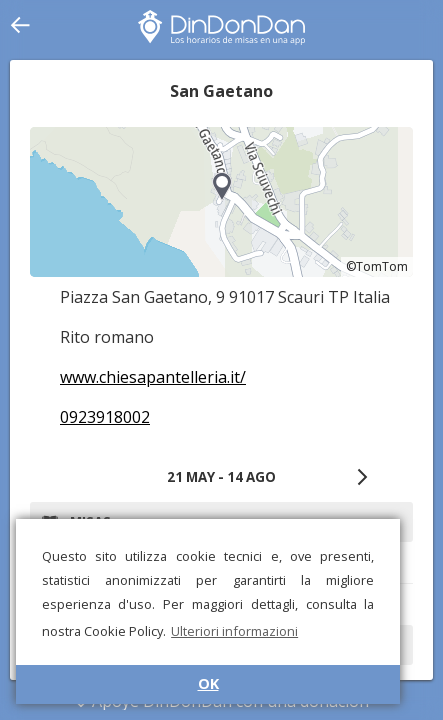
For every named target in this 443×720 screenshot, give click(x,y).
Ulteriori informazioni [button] (234, 631)
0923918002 (105, 417)
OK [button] (208, 683)
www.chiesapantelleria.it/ (153, 377)
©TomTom (377, 266)
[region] (221, 202)
